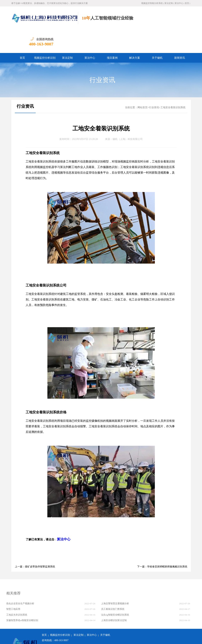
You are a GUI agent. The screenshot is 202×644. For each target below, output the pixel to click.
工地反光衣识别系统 (17, 591)
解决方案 (135, 35)
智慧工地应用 (13, 586)
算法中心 (179, 3)
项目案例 (112, 35)
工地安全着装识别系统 (173, 84)
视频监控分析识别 (45, 35)
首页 (187, 3)
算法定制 (169, 3)
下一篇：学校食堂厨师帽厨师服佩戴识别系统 (162, 543)
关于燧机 (157, 35)
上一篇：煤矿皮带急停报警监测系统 (35, 543)
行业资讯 (102, 57)
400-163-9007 (179, 21)
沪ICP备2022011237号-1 (93, 639)
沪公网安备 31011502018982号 (60, 639)
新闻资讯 (180, 35)
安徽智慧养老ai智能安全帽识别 (22, 597)
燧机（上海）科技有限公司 (128, 116)
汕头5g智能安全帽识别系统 (115, 591)
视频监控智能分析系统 (152, 3)
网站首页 (142, 84)
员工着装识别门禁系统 (113, 586)
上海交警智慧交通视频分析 (115, 580)
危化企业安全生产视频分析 (20, 580)
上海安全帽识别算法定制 (114, 597)
